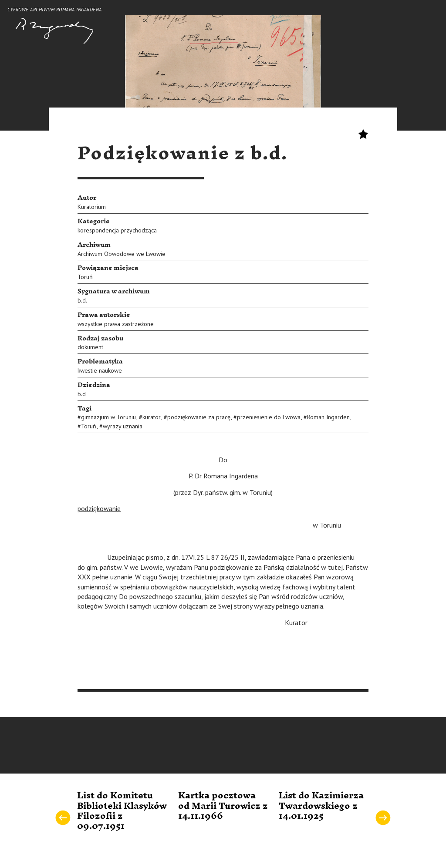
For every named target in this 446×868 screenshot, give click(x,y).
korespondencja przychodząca (117, 230)
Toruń (85, 277)
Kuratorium (92, 207)
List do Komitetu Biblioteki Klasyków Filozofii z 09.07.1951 (122, 811)
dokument (90, 347)
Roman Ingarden (328, 417)
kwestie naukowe (100, 370)
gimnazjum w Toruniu (108, 417)
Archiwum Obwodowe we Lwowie (122, 254)
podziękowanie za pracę (199, 417)
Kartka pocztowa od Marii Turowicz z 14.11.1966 (223, 806)
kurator (152, 417)
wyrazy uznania (123, 426)
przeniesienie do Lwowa (269, 417)
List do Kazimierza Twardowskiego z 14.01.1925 (321, 806)
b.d (82, 394)
